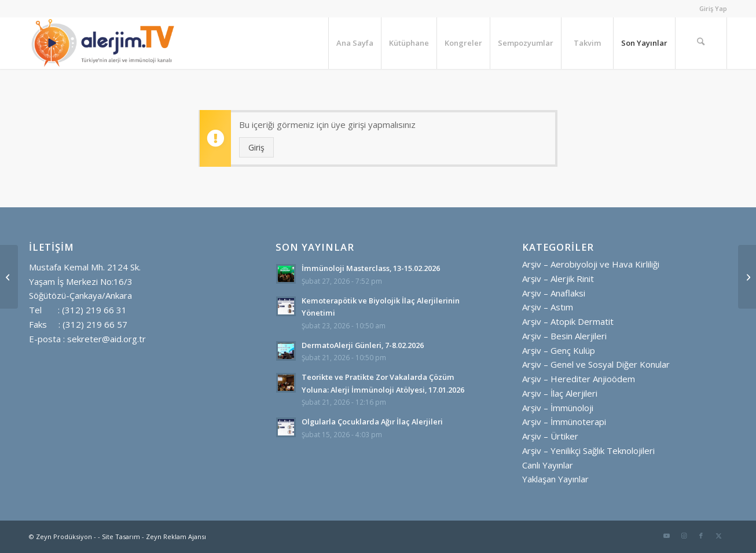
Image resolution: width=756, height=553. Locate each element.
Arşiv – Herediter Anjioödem (579, 379)
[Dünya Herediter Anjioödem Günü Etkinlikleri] (747, 277)
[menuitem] (710, 9)
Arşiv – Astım (548, 307)
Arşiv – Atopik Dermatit (568, 321)
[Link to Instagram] (684, 536)
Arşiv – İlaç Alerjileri (560, 393)
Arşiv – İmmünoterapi (564, 422)
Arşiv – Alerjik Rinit (558, 279)
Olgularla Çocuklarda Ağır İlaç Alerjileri (372, 422)
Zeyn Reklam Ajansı (176, 536)
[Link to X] (718, 536)
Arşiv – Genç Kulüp (559, 350)
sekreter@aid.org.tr (107, 339)
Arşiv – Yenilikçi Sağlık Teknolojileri (588, 451)
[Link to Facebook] (701, 536)
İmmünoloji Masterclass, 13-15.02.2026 (371, 268)
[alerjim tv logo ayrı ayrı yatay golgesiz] (103, 43)
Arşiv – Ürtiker (550, 436)
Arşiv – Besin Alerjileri (564, 336)
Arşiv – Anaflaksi (554, 293)
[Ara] (701, 43)
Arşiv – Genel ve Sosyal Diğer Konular (596, 364)
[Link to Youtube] (666, 536)
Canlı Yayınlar (548, 465)
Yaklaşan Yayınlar (555, 479)
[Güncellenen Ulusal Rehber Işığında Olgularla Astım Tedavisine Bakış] (9, 277)
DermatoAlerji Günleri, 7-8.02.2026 (363, 345)
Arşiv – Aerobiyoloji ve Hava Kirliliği (591, 264)
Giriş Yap (713, 8)
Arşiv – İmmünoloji (558, 408)
